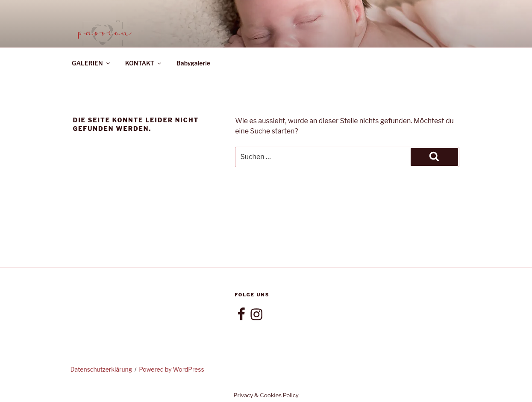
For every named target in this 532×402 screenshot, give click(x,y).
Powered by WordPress (171, 369)
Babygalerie (193, 63)
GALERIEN (91, 63)
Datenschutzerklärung (101, 369)
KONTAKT (144, 63)
